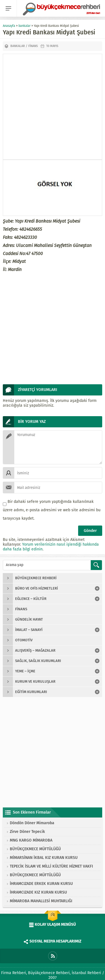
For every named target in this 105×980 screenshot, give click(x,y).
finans (33, 46)
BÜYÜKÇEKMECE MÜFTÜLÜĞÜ (35, 849)
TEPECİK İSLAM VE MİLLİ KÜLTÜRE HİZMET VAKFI (51, 866)
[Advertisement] (53, 107)
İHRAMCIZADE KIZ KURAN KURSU (38, 892)
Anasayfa (9, 26)
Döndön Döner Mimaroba (32, 823)
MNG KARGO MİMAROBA (31, 840)
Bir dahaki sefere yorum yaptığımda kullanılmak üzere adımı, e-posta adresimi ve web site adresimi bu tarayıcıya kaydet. (52, 510)
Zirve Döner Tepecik (27, 832)
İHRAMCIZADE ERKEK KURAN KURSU (41, 884)
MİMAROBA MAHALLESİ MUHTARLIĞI (41, 901)
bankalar (25, 26)
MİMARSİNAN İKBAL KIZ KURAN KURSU (44, 858)
